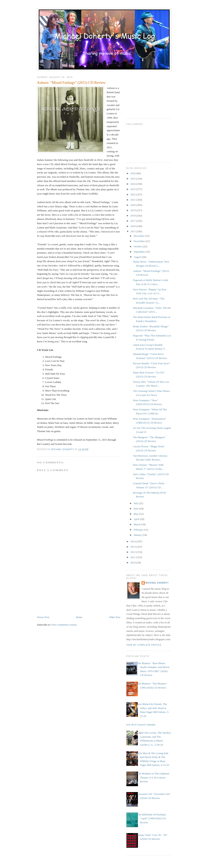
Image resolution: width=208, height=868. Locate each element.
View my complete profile (144, 645)
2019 (133, 210)
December (139, 236)
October (138, 246)
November (140, 241)
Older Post (115, 617)
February (139, 530)
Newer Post (43, 617)
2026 (133, 173)
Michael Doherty (157, 583)
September (140, 252)
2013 (133, 547)
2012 (133, 552)
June (136, 509)
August (138, 257)
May (136, 514)
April (137, 519)
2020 (133, 205)
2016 (133, 226)
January (138, 535)
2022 (133, 194)
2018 (133, 216)
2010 (133, 563)
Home (79, 617)
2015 (133, 231)
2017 (133, 221)
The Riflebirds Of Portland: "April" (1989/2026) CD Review (151, 818)
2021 (133, 200)
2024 (133, 184)
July (136, 503)
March (137, 524)
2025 (133, 179)
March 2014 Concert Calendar (139, 725)
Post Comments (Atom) (64, 625)
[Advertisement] (67, 587)
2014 (133, 541)
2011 (133, 557)
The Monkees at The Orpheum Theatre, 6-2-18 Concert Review (153, 777)
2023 (133, 189)
